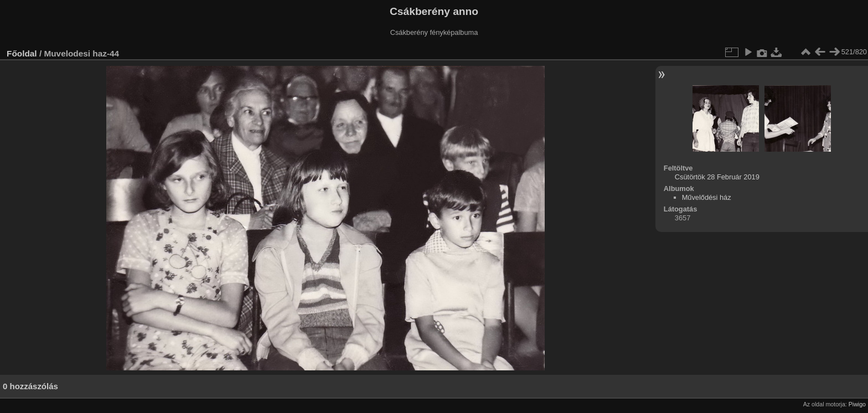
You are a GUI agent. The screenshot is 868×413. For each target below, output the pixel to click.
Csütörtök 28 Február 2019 (717, 177)
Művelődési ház (707, 197)
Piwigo (857, 404)
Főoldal (22, 53)
